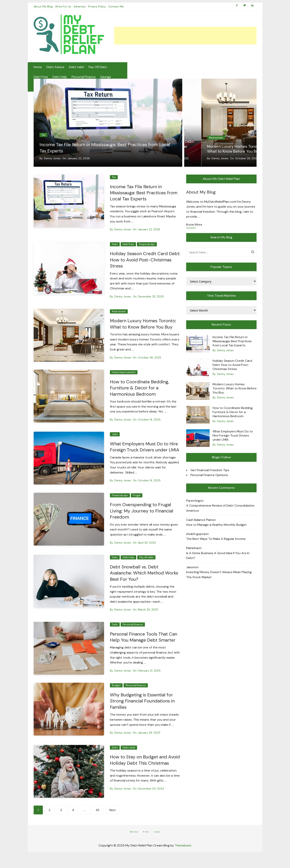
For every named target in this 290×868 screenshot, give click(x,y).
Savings (184, 70)
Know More (194, 229)
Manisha (192, 552)
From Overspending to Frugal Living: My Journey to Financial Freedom (143, 521)
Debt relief (76, 70)
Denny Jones (52, 163)
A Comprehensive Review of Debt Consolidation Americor (220, 513)
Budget (116, 695)
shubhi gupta (196, 538)
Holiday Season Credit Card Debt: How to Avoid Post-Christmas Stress (216, 151)
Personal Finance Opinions (209, 479)
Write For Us (64, 10)
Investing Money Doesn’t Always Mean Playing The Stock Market (219, 579)
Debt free (208, 137)
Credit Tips (221, 70)
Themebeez (183, 856)
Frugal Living (242, 70)
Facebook (124, 842)
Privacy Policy (101, 10)
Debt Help (138, 70)
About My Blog (43, 10)
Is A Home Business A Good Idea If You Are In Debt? (218, 560)
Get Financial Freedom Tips (210, 475)
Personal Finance (162, 70)
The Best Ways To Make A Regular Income (216, 543)
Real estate (119, 316)
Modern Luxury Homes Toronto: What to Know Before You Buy (144, 328)
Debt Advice (55, 70)
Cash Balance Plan (199, 524)
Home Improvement (124, 376)
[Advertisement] (185, 39)
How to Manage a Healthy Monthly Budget (216, 529)
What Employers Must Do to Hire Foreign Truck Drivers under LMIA (145, 454)
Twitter (146, 842)
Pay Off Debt (98, 70)
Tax (43, 139)
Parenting (193, 505)
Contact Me (121, 10)
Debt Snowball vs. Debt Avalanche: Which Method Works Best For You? (138, 583)
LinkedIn (168, 842)
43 (97, 821)
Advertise (82, 10)
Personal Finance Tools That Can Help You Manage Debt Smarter (145, 646)
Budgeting (201, 70)
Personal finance (133, 634)
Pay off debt (146, 567)
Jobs (115, 438)
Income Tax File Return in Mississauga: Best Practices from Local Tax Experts (104, 152)
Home (38, 70)
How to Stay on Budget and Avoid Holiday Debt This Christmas (140, 772)
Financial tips (227, 137)
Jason (190, 572)
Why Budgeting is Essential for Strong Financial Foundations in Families (144, 710)
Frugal (137, 505)
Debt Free (119, 70)
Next (113, 821)
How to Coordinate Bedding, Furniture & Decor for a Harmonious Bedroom (140, 392)
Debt (195, 137)
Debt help (128, 567)
